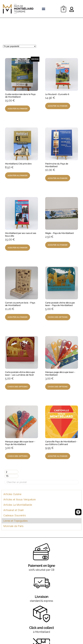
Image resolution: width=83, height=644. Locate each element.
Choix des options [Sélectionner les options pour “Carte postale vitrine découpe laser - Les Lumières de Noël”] (18, 387)
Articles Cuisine (12, 494)
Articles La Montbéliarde (18, 505)
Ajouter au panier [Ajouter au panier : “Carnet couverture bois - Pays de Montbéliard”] (18, 317)
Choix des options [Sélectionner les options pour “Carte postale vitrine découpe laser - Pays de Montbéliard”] (58, 317)
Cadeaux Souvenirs (15, 515)
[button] (44, 9)
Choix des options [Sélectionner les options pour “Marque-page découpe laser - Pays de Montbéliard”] (18, 456)
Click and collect (41, 628)
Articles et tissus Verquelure (19, 499)
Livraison (41, 597)
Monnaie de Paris (13, 526)
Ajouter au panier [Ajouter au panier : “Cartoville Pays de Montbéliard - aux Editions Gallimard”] (58, 456)
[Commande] (19, 46)
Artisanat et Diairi (13, 510)
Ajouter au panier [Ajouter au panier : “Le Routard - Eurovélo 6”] (58, 106)
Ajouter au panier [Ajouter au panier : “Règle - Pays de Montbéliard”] (58, 245)
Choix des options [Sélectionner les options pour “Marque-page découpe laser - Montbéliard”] (58, 387)
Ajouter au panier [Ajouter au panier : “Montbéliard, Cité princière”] (18, 175)
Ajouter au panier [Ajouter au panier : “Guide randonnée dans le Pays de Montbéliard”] (18, 109)
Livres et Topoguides (16, 521)
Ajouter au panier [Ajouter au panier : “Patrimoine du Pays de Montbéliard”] (58, 178)
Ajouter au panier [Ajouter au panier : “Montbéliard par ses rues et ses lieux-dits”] (18, 248)
